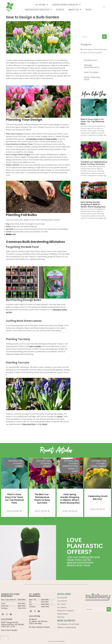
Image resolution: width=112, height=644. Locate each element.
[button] (2, 487)
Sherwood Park (70, 466)
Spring (72, 469)
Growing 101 (62, 598)
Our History (62, 607)
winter (60, 417)
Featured (13, 461)
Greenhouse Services (38, 10)
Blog (89, 10)
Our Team (61, 604)
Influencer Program (65, 611)
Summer (19, 466)
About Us (75, 10)
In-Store (42, 5)
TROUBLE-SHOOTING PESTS (92, 66)
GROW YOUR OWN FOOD (92, 78)
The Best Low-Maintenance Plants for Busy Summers (94, 163)
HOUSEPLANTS (91, 60)
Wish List (61, 617)
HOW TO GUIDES (91, 72)
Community (62, 601)
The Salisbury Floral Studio (68, 624)
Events (60, 10)
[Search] (104, 37)
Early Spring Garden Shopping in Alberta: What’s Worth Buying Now (93, 204)
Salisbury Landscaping (66, 627)
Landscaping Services (66, 5)
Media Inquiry (63, 614)
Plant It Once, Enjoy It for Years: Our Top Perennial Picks (92, 122)
